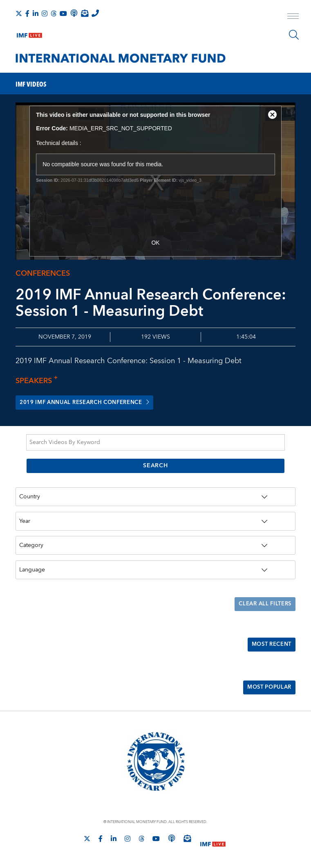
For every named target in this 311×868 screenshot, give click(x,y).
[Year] (155, 521)
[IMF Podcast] (74, 13)
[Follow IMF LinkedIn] (36, 13)
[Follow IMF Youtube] (63, 13)
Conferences (43, 273)
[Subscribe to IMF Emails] (85, 13)
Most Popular (267, 688)
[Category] (155, 546)
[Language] (155, 570)
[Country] (155, 497)
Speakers (39, 381)
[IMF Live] (29, 33)
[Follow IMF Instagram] (45, 13)
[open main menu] (293, 17)
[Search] (294, 35)
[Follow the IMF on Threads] (54, 13)
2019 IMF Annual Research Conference (91, 403)
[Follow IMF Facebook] (27, 13)
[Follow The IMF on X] (19, 13)
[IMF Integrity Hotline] (95, 13)
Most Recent (269, 645)
